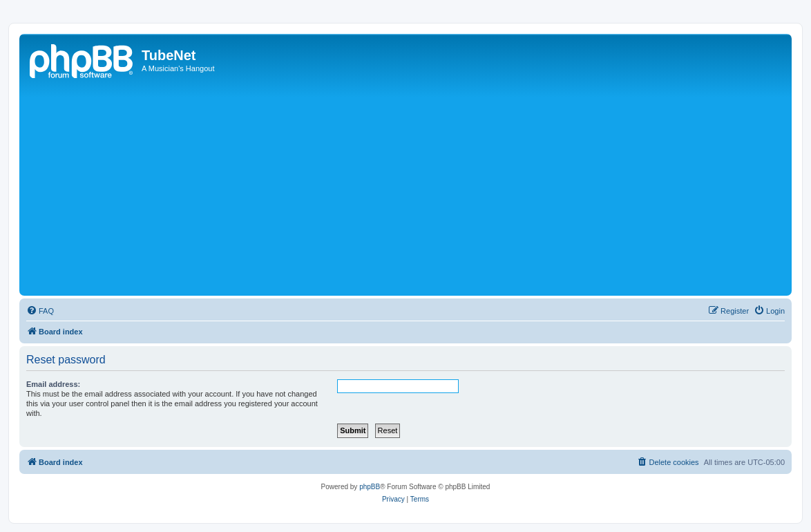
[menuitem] (40, 311)
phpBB (370, 487)
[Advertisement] (417, 189)
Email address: (53, 384)
